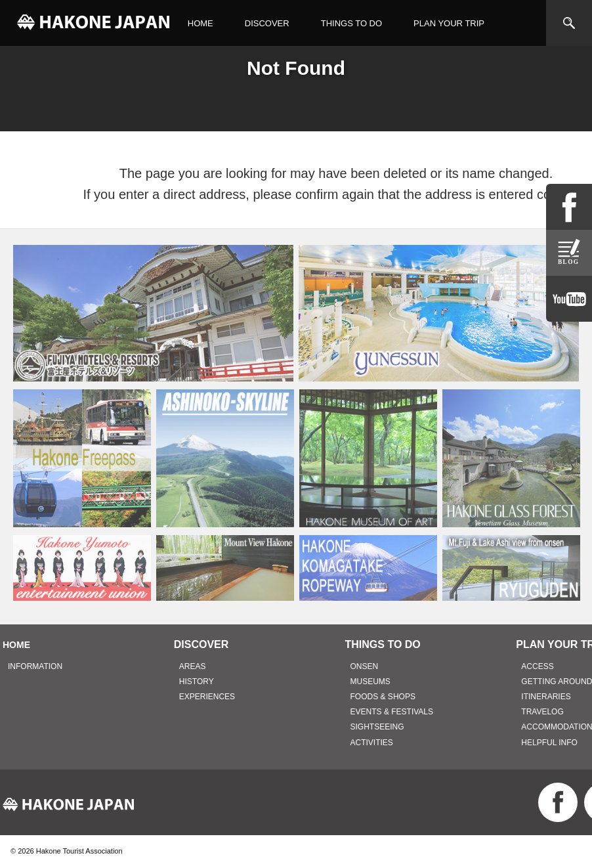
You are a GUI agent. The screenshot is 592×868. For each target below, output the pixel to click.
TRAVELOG (542, 712)
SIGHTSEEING (377, 727)
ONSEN (365, 666)
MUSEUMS (370, 682)
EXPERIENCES (207, 697)
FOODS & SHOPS (383, 697)
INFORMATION (35, 666)
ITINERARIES (546, 697)
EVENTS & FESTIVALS (392, 712)
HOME (201, 23)
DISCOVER (267, 23)
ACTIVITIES (372, 743)
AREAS (193, 666)
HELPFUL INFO (549, 743)
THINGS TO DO (351, 23)
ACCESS (537, 666)
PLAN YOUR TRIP (449, 23)
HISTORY (197, 682)
